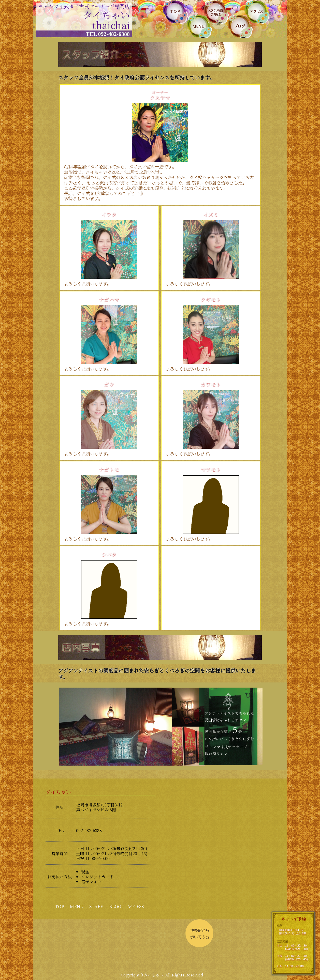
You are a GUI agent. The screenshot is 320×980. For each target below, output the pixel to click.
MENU (77, 906)
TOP (60, 906)
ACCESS (135, 906)
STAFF (96, 906)
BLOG (115, 906)
